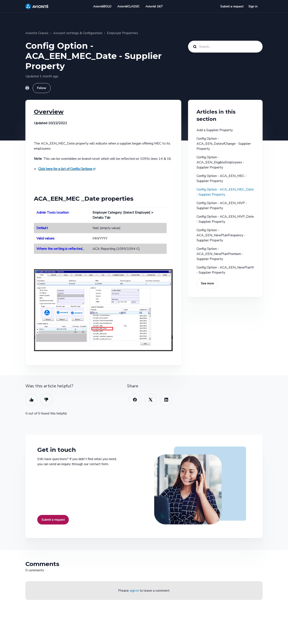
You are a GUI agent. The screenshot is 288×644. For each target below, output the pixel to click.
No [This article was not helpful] (46, 400)
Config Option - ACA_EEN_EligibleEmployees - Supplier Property (220, 162)
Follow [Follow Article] (42, 88)
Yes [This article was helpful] (32, 400)
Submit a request (232, 6)
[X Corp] (151, 400)
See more (207, 283)
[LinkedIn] (166, 400)
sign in (134, 591)
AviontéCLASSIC (128, 6)
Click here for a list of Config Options (65, 169)
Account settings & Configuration (78, 33)
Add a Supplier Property (215, 130)
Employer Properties (123, 33)
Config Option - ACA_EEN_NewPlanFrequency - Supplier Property (221, 235)
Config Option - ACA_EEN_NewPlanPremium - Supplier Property (220, 254)
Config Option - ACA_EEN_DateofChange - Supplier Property (224, 144)
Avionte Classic (37, 33)
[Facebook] (135, 400)
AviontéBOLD (102, 6)
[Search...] (225, 47)
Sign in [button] (253, 6)
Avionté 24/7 (154, 6)
